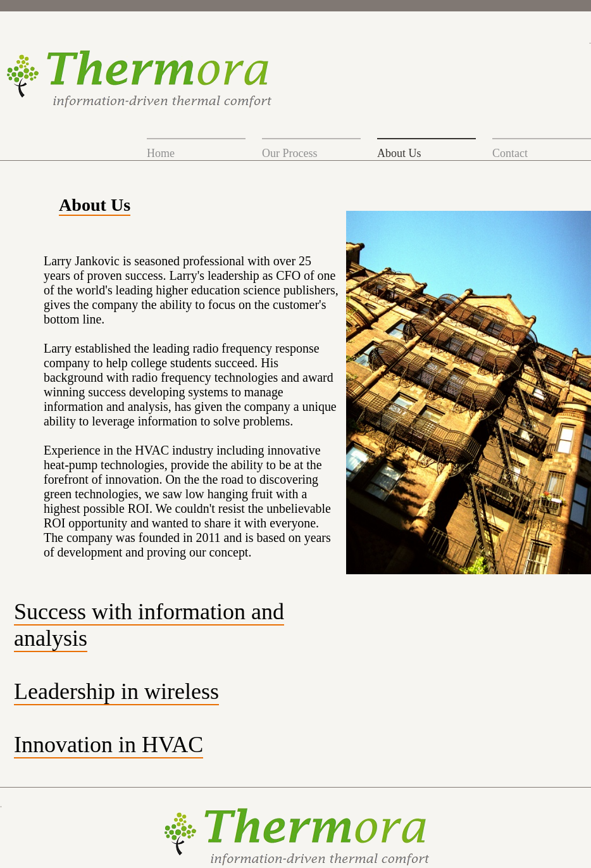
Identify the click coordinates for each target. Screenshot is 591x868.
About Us (399, 153)
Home (161, 153)
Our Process (290, 153)
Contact (510, 153)
